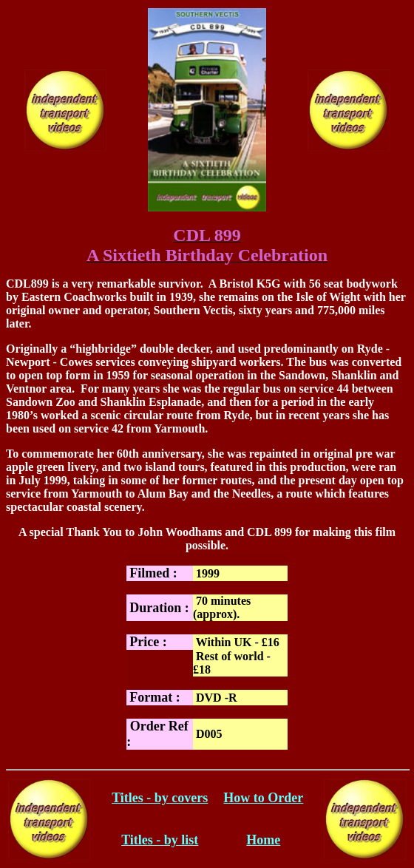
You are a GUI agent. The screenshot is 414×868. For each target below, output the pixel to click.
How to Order (263, 798)
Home (263, 840)
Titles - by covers (160, 798)
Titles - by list (160, 840)
